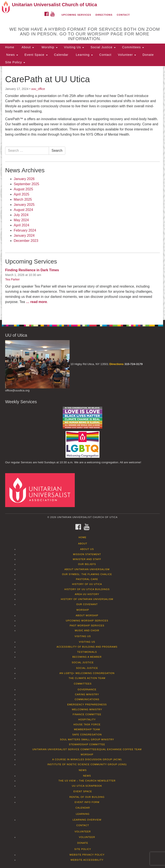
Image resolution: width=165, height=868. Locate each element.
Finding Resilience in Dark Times (32, 270)
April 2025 (21, 194)
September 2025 (26, 184)
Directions (104, 15)
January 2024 (24, 236)
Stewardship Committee (87, 744)
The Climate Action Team (87, 678)
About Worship (87, 615)
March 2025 (23, 199)
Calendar (61, 55)
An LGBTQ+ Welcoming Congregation (87, 673)
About (27, 47)
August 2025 (23, 189)
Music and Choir (87, 630)
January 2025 (24, 205)
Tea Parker (12, 279)
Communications (87, 699)
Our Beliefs (87, 564)
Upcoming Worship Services (87, 621)
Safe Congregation (87, 735)
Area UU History (87, 594)
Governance (87, 689)
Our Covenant (87, 604)
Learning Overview (87, 820)
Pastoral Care (87, 579)
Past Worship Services (87, 626)
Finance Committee (87, 714)
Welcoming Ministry (87, 709)
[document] (82, 193)
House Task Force (87, 724)
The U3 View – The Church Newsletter (87, 781)
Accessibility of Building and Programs (87, 647)
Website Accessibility (87, 860)
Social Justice (103, 47)
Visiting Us (74, 47)
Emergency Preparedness (87, 704)
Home (10, 47)
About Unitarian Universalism (87, 569)
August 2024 (23, 210)
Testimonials (87, 652)
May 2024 (21, 220)
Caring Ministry (87, 694)
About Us (87, 549)
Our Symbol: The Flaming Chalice (87, 574)
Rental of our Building (87, 797)
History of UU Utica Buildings (87, 589)
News (12, 55)
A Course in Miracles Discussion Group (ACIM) (87, 759)
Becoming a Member (87, 657)
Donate (148, 55)
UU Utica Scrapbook (87, 786)
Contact (123, 15)
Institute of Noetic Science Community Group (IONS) (87, 764)
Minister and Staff (87, 559)
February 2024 (25, 230)
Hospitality (87, 720)
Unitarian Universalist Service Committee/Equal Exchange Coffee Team (87, 749)
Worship (49, 47)
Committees (133, 47)
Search (57, 151)
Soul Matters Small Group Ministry (87, 739)
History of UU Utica (87, 584)
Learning (84, 55)
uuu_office (38, 89)
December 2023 (26, 241)
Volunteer (127, 55)
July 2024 (21, 215)
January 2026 (24, 179)
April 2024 (21, 225)
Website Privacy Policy (87, 855)
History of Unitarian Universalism (87, 599)
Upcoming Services (76, 15)
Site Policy (15, 62)
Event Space (36, 55)
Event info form (87, 802)
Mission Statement (87, 554)
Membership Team (87, 729)
